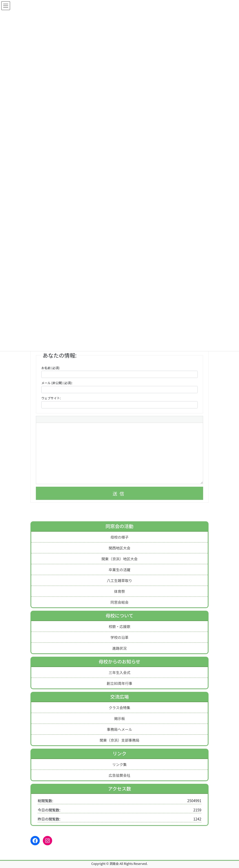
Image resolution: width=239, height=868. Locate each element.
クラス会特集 (120, 708)
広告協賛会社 (120, 775)
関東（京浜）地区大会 (120, 559)
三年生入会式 (120, 672)
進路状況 (120, 648)
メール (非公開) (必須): (57, 383)
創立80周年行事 (120, 683)
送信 (120, 493)
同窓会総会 (120, 602)
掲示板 (120, 718)
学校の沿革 (120, 637)
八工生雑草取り (120, 580)
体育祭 (120, 591)
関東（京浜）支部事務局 (120, 740)
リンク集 (120, 764)
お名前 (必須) (50, 368)
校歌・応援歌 (120, 626)
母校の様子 (120, 537)
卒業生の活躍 (120, 570)
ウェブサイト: (51, 398)
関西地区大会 (120, 548)
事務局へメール (120, 729)
